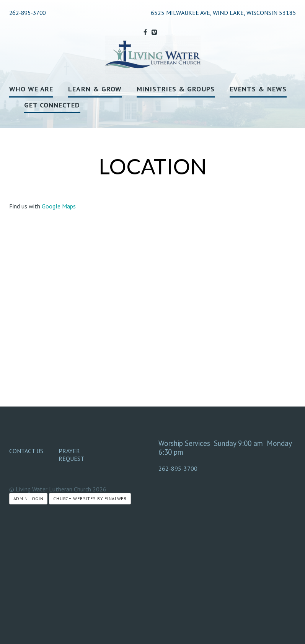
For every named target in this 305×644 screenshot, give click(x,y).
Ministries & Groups (176, 89)
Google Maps (59, 206)
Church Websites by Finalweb (90, 498)
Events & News (258, 89)
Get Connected (52, 105)
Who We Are (31, 89)
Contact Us (26, 451)
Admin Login (29, 498)
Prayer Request (71, 455)
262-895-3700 (28, 13)
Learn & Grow (95, 89)
